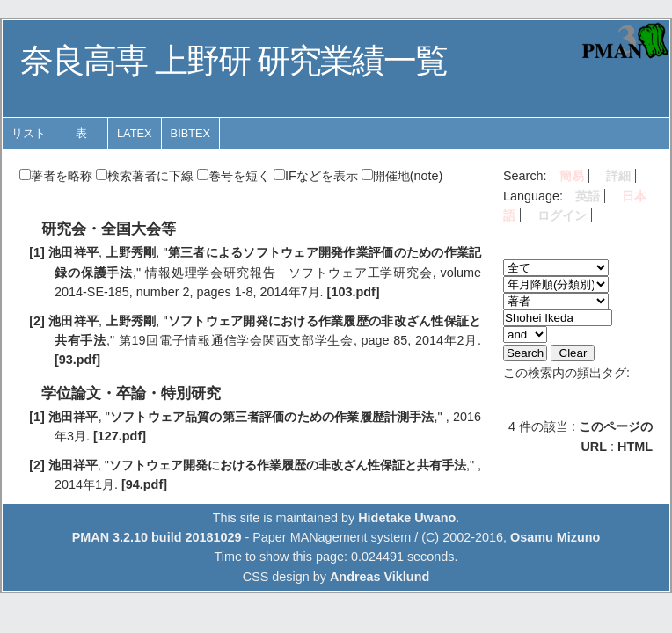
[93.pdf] (77, 360)
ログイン (562, 215)
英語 (588, 196)
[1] (37, 252)
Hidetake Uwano (407, 518)
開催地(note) (402, 176)
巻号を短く (234, 176)
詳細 (618, 176)
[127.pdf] (120, 436)
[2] (37, 321)
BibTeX (191, 133)
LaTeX (135, 133)
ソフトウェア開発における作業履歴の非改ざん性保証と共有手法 (288, 465)
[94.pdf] (144, 484)
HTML (635, 447)
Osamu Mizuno (555, 537)
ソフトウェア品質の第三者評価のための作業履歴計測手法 (272, 417)
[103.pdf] (354, 292)
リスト (29, 133)
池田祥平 (73, 252)
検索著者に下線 (145, 176)
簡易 (572, 176)
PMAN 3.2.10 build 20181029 (157, 537)
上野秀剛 (131, 252)
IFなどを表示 (316, 176)
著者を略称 (56, 176)
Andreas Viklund (380, 577)
